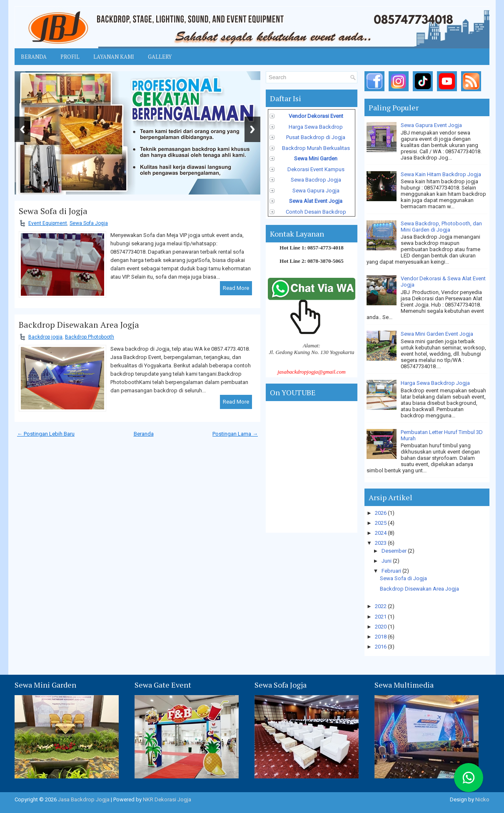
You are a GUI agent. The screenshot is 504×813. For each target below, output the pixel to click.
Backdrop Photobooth (90, 337)
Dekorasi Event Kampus (316, 169)
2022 (381, 606)
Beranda (34, 57)
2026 (381, 513)
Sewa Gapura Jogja (316, 191)
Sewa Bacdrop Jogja (316, 180)
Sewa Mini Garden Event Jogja (437, 334)
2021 (381, 617)
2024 (381, 533)
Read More (236, 288)
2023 (381, 543)
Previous (22, 129)
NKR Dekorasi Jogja (167, 799)
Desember (395, 551)
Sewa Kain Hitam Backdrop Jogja (441, 174)
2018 (381, 637)
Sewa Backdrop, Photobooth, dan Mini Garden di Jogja (441, 227)
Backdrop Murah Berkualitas (316, 148)
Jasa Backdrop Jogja (84, 799)
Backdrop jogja (45, 337)
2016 (381, 647)
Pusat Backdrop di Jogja (316, 137)
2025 (381, 523)
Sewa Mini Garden (316, 158)
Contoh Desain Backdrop (316, 212)
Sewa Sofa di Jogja (53, 211)
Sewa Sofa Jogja (89, 223)
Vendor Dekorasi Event (316, 116)
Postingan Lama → (235, 434)
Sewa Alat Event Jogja (316, 201)
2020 (381, 627)
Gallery (160, 57)
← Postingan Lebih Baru (46, 434)
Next (252, 129)
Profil (70, 57)
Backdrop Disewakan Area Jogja (79, 325)
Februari (392, 571)
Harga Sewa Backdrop (316, 127)
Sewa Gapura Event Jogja (431, 125)
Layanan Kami (114, 57)
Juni (387, 561)
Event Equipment (48, 223)
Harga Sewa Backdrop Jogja (435, 383)
